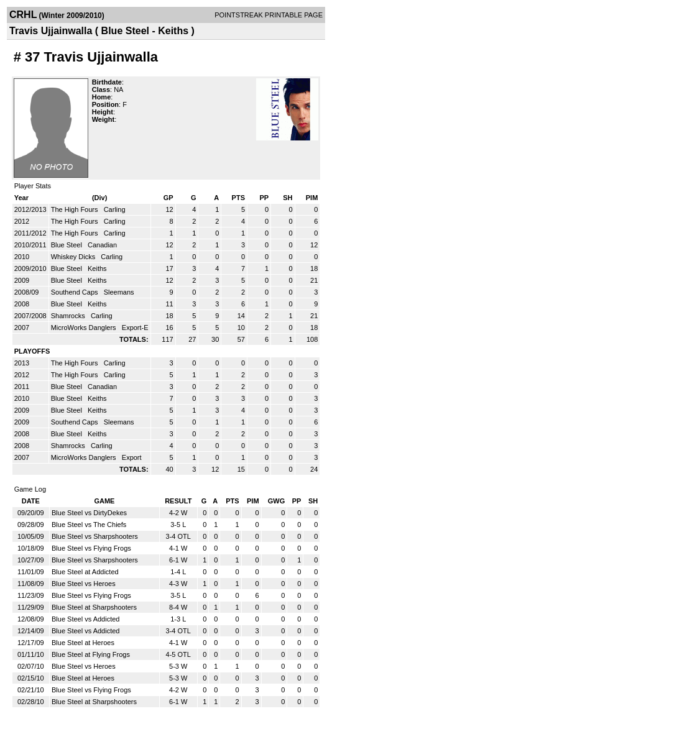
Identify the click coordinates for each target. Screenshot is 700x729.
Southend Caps (76, 292)
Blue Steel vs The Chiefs (89, 525)
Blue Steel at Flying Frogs (91, 654)
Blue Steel (67, 245)
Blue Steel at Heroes (83, 643)
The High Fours (76, 209)
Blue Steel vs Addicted (85, 619)
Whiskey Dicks (74, 257)
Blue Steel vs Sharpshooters (95, 536)
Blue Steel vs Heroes (84, 584)
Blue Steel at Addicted (85, 572)
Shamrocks (69, 316)
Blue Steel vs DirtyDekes (89, 513)
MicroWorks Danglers (85, 328)
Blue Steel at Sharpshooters (94, 607)
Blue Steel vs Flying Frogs (91, 548)
